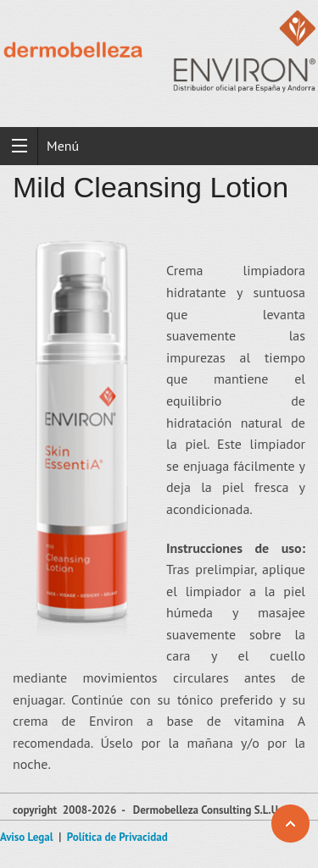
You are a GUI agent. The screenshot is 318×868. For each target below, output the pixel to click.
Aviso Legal (27, 837)
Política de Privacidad (117, 837)
